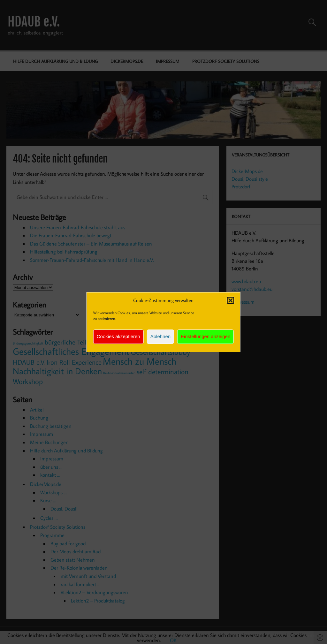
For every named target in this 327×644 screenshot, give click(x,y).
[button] (231, 300)
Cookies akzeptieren (118, 336)
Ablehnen (160, 336)
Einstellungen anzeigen (205, 336)
